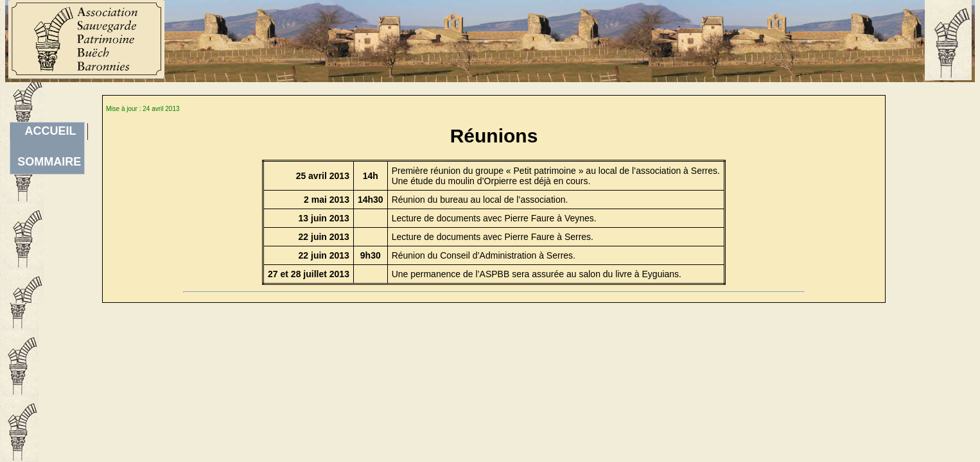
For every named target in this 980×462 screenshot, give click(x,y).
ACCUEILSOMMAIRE (49, 132)
